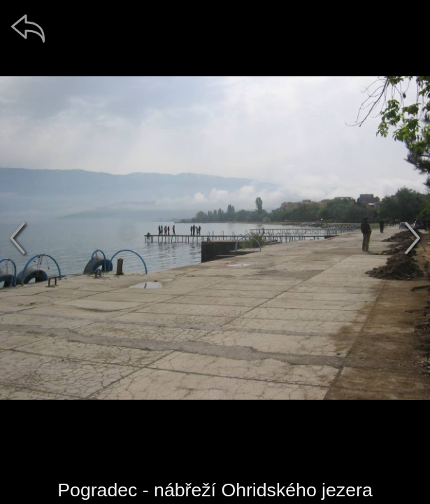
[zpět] (28, 28)
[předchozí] (17, 238)
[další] (413, 238)
